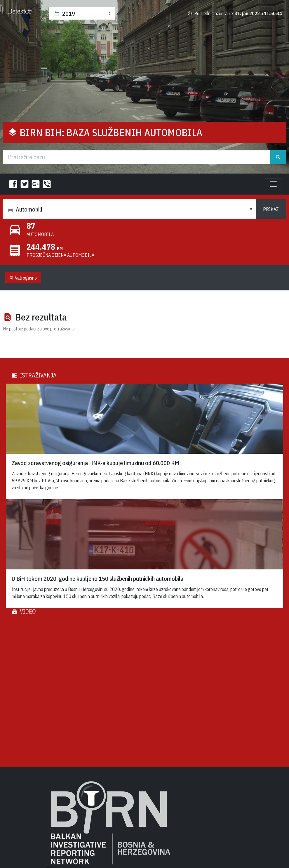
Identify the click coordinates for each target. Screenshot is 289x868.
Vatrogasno (23, 278)
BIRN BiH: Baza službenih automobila (111, 132)
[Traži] (137, 157)
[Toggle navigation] (273, 184)
